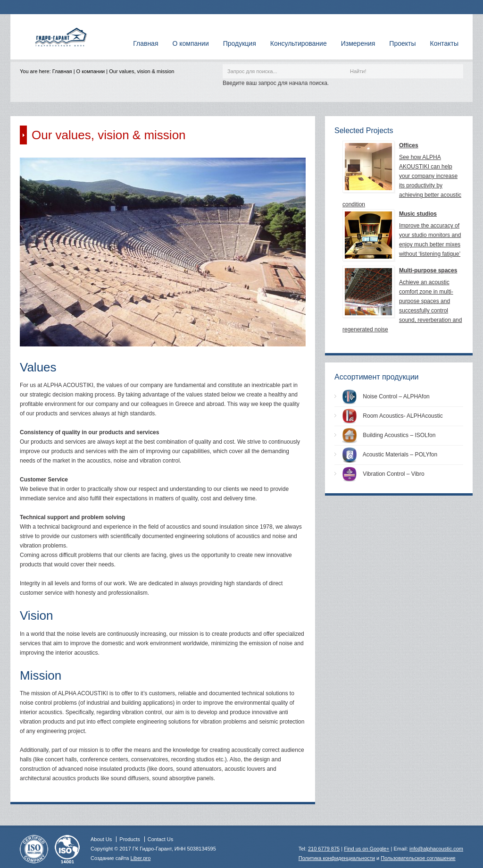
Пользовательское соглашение (418, 858)
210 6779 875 (324, 849)
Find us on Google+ (366, 849)
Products (129, 839)
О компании (91, 71)
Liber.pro (141, 858)
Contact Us (160, 839)
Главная (62, 71)
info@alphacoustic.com (436, 849)
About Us (101, 839)
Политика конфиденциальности (337, 858)
